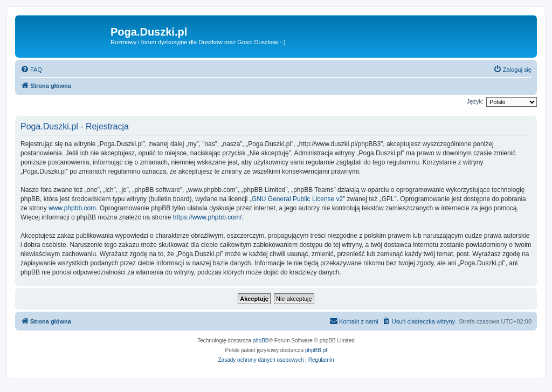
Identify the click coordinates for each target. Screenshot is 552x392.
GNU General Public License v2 (297, 199)
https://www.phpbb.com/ (207, 217)
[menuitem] (31, 70)
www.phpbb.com (72, 208)
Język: (475, 101)
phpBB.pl (316, 350)
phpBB (261, 341)
